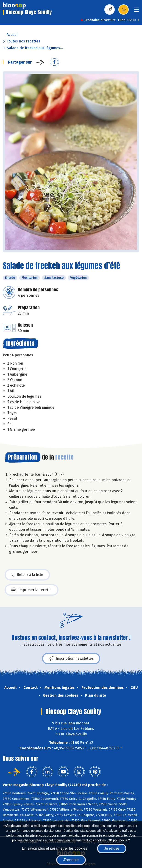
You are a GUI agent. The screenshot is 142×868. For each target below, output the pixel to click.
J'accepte (71, 860)
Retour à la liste (27, 575)
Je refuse (112, 848)
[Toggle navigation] (137, 11)
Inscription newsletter (71, 659)
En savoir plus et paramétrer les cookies (54, 848)
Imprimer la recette (32, 590)
